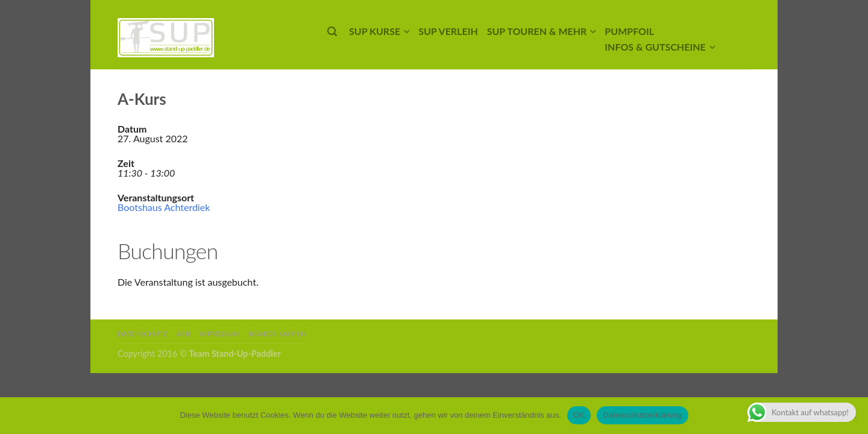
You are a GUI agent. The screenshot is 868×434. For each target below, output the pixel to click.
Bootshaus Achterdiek (164, 207)
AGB (184, 334)
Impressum (219, 334)
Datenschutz (143, 334)
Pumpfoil (629, 31)
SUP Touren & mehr (537, 31)
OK (579, 415)
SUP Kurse (375, 31)
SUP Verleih (448, 31)
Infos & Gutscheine (655, 47)
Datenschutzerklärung (642, 415)
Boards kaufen (278, 334)
